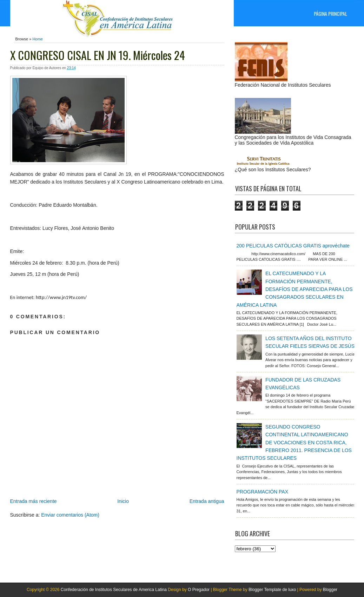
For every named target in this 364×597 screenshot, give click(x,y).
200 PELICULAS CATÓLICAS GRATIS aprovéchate (293, 246)
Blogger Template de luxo (272, 590)
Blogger (330, 590)
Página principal (330, 14)
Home (37, 39)
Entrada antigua (207, 501)
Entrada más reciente (34, 501)
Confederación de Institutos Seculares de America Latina (114, 590)
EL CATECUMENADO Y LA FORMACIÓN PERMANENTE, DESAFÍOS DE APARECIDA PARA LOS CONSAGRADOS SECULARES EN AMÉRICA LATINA (295, 289)
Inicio (123, 501)
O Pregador (199, 590)
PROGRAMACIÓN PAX (263, 492)
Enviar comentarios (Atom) (70, 515)
